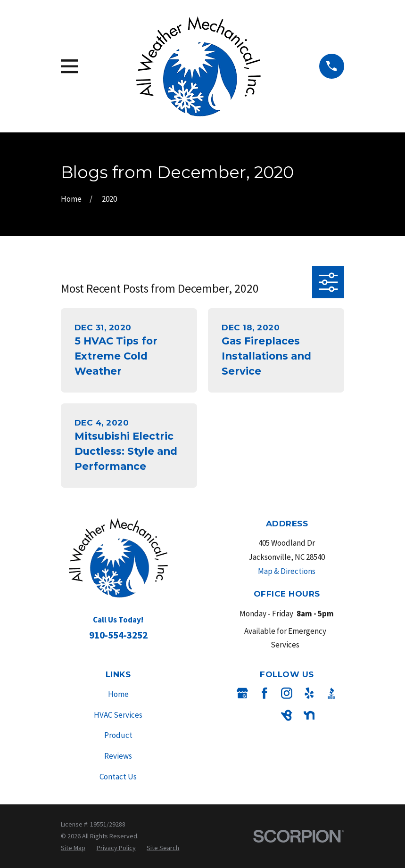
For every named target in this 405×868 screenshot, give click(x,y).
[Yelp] (309, 693)
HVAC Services (118, 715)
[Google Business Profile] (242, 693)
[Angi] (264, 715)
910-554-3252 (118, 635)
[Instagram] (287, 693)
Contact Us (118, 777)
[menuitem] (73, 848)
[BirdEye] (287, 715)
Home (118, 694)
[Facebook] (264, 693)
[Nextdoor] (309, 715)
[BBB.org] (331, 693)
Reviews (118, 756)
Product (118, 735)
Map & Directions (287, 571)
